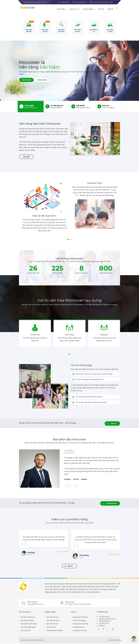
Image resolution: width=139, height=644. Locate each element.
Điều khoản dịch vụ (26, 640)
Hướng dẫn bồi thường (80, 624)
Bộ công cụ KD (26, 631)
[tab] (95, 374)
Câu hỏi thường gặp (79, 621)
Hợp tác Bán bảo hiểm (44, 216)
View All (69, 566)
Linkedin (84, 479)
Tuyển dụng (104, 624)
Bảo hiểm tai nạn (52, 624)
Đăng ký (111, 423)
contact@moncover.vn (35, 605)
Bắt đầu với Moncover (28, 618)
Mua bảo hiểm (45, 80)
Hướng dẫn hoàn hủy (80, 631)
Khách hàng (88, 9)
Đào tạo (108, 106)
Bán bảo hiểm (27, 80)
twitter (76, 479)
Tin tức (100, 9)
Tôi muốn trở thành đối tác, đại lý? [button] (88, 397)
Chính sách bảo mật (38, 640)
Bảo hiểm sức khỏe (53, 621)
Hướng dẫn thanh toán (80, 618)
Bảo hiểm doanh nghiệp (55, 631)
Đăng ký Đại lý (105, 621)
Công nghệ (31, 106)
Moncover (49, 584)
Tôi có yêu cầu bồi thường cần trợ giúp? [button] (90, 403)
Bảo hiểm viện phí (53, 618)
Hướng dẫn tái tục (79, 628)
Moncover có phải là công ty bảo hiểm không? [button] (92, 374)
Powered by (112, 640)
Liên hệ (109, 9)
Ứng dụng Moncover (107, 619)
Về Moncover (104, 617)
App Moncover (108, 503)
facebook (67, 479)
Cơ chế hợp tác (57, 106)
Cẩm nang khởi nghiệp (28, 628)
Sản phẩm (82, 106)
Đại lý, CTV (73, 9)
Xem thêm (26, 157)
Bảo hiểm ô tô (51, 628)
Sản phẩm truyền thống (29, 624)
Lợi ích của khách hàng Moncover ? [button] (88, 380)
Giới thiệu (60, 9)
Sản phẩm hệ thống (27, 621)
